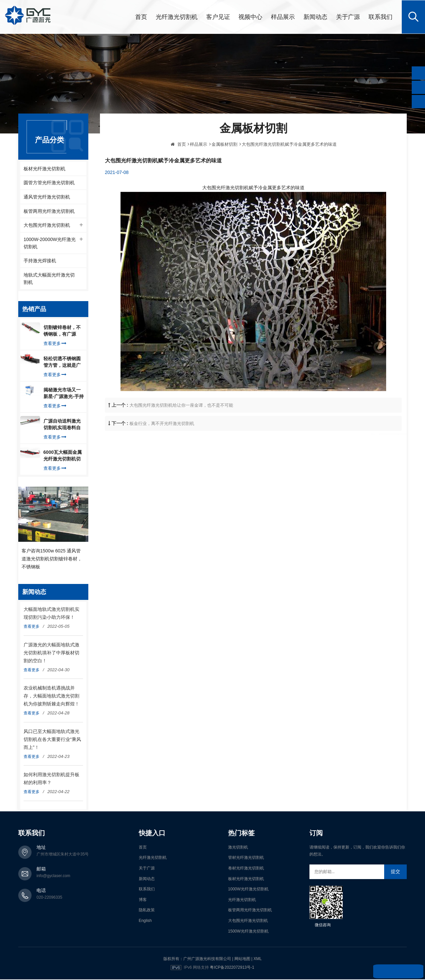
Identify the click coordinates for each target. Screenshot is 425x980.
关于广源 (348, 17)
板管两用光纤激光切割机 (49, 211)
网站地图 (242, 959)
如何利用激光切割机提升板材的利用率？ (51, 779)
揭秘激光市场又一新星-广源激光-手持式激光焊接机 (64, 394)
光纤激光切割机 (177, 17)
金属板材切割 (224, 158)
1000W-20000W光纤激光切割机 (50, 243)
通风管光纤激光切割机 (47, 197)
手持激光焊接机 (40, 261)
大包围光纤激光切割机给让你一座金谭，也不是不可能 (181, 419)
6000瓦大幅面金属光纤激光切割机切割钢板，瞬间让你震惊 (63, 456)
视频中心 (250, 17)
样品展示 (283, 17)
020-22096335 (49, 898)
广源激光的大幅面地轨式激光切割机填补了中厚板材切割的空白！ (51, 653)
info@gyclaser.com (53, 876)
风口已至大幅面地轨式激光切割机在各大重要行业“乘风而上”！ (52, 740)
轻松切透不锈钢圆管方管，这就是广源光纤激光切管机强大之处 (62, 363)
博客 (143, 900)
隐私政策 (147, 911)
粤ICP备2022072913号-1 (232, 968)
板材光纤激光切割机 (44, 168)
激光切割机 (238, 848)
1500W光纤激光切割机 (248, 932)
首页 (141, 17)
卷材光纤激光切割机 (246, 869)
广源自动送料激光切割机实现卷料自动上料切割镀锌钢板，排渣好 (62, 425)
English (145, 921)
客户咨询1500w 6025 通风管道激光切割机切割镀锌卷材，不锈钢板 (52, 559)
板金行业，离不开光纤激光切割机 (162, 438)
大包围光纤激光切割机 (47, 225)
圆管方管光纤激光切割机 (49, 183)
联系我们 (381, 17)
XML (257, 959)
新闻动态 (315, 17)
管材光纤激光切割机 (246, 858)
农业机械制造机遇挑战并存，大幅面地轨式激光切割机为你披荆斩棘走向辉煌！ (51, 696)
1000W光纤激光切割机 (248, 890)
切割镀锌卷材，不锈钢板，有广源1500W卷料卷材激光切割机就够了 (62, 332)
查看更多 (55, 344)
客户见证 (218, 17)
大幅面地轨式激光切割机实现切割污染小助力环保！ (51, 614)
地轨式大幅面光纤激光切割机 (49, 279)
